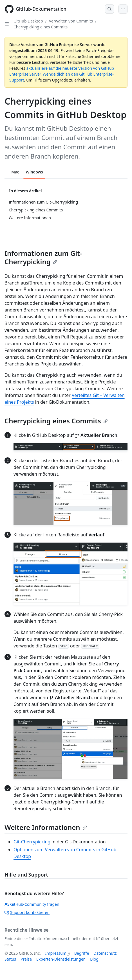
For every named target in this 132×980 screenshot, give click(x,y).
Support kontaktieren (27, 912)
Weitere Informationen (46, 827)
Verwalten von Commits (71, 21)
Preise (26, 959)
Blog (94, 959)
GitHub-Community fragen (32, 904)
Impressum (56, 953)
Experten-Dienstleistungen (61, 959)
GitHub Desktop (28, 21)
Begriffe (82, 953)
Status (10, 959)
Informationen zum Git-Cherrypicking (43, 257)
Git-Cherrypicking (32, 842)
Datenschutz (105, 953)
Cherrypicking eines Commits (41, 27)
